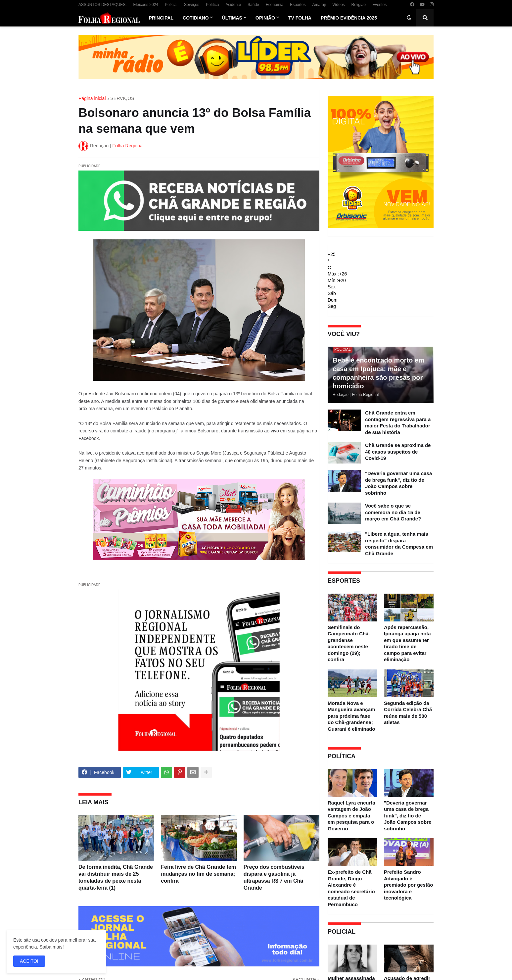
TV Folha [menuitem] (300, 18)
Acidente (233, 5)
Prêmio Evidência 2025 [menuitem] (349, 18)
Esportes (298, 5)
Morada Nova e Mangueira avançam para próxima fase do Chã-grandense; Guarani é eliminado (351, 716)
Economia (275, 5)
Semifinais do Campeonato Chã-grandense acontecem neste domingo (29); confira (349, 643)
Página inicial (92, 98)
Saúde (253, 5)
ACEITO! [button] (29, 961)
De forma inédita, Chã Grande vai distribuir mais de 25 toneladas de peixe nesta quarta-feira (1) (116, 877)
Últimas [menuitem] (232, 18)
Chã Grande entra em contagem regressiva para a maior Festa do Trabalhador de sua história (398, 422)
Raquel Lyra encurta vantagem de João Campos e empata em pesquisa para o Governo (351, 816)
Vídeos (338, 5)
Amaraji (319, 5)
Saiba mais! (51, 947)
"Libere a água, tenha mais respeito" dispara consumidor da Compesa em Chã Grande (399, 544)
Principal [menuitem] (161, 18)
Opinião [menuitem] (265, 18)
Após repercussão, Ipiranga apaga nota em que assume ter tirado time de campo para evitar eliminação (407, 643)
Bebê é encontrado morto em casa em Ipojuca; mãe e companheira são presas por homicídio (378, 373)
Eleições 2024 (146, 5)
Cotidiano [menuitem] (196, 18)
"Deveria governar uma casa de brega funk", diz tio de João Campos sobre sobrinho (398, 483)
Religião (359, 5)
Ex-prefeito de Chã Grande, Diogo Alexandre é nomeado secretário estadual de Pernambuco (351, 888)
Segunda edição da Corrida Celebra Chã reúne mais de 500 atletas (408, 713)
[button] (409, 18)
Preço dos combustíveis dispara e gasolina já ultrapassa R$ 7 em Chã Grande (274, 877)
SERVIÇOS (122, 98)
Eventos (379, 5)
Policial (171, 5)
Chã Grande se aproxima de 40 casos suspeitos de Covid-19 (398, 452)
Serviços (192, 5)
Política (212, 5)
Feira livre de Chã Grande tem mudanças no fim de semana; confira (198, 874)
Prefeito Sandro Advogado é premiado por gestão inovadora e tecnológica (408, 885)
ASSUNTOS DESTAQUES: (103, 5)
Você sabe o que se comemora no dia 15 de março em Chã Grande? (393, 512)
